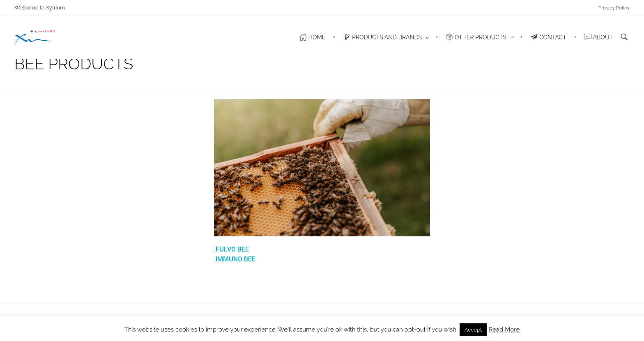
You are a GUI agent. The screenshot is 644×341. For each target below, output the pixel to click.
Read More (504, 330)
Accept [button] (473, 330)
